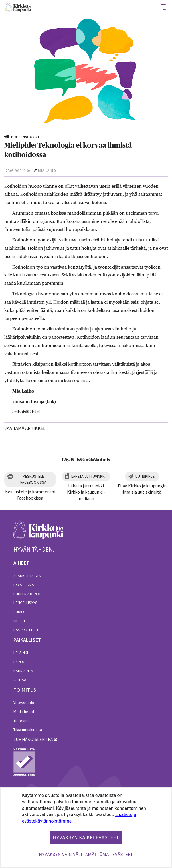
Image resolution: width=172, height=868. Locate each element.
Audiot (20, 612)
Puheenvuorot (27, 594)
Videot (19, 621)
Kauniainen (23, 671)
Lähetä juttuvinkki (88, 476)
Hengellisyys (25, 603)
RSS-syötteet (26, 630)
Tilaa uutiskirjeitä (28, 730)
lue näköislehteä (33, 739)
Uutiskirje (145, 476)
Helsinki (21, 653)
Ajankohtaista (27, 576)
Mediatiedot (24, 712)
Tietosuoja (22, 721)
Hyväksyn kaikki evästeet (86, 838)
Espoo (20, 662)
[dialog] (86, 828)
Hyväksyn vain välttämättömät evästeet (86, 855)
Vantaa (20, 680)
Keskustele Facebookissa (33, 479)
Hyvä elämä (24, 585)
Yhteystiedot (25, 703)
